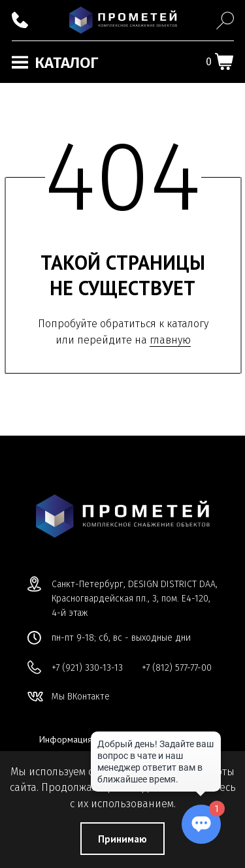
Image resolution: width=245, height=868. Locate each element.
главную (170, 340)
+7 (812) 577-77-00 (177, 668)
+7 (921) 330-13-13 (87, 668)
